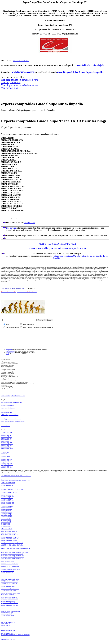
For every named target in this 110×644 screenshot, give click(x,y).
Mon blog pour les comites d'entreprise (11, 419)
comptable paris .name (7, 465)
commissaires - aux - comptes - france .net (12, 543)
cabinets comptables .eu (7, 498)
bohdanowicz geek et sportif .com (10, 415)
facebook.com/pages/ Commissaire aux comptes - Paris (15, 480)
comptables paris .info (7, 509)
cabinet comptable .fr (6, 614)
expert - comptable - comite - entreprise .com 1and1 (14, 553)
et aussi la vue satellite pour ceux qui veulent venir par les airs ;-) (57, 248)
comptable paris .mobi (7, 468)
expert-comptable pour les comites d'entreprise (13, 422)
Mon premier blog (9, 88)
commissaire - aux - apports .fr (9, 583)
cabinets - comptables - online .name (10, 593)
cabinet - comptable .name (8, 586)
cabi (2, 492)
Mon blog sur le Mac (11, 83)
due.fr (8, 354)
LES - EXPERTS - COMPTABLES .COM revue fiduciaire (16, 476)
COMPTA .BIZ (5, 452)
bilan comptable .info (6, 437)
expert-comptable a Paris (7, 405)
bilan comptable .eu (6, 440)
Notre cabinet (30, 223)
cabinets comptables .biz (7, 496)
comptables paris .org (7, 516)
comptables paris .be (6, 515)
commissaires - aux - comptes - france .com (12, 546)
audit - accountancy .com (8, 561)
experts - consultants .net (7, 571)
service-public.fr (10, 352)
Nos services (11, 228)
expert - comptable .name (8, 594)
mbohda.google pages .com (8, 631)
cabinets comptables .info (8, 501)
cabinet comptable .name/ (8, 615)
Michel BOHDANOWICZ (23, 72)
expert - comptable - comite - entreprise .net (12, 555)
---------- (3, 618)
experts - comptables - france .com (10, 537)
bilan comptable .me (6, 445)
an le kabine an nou (21, 61)
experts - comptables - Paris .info (10, 606)
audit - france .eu (5, 624)
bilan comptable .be (6, 447)
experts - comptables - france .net (10, 539)
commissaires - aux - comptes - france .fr (12, 544)
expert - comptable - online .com (9, 599)
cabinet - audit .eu (6, 625)
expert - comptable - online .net (9, 597)
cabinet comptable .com (7, 613)
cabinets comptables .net (7, 502)
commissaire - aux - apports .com (10, 581)
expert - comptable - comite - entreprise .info (13, 557)
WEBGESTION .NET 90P (8, 639)
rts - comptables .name (9, 601)
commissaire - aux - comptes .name (10, 567)
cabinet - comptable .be (7, 485)
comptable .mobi (5, 456)
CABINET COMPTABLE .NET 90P (11, 611)
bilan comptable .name (7, 444)
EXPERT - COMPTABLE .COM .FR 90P (12, 490)
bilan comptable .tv (6, 441)
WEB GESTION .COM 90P (8, 622)
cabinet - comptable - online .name (10, 589)
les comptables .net (6, 526)
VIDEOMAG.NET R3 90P (8, 483)
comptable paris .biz (6, 461)
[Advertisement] (14, 335)
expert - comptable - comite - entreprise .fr (12, 554)
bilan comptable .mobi (7, 448)
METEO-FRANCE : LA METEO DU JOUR (57, 244)
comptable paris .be (6, 466)
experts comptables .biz (7, 572)
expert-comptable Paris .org (8, 408)
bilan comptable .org (6, 438)
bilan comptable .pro (6, 442)
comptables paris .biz (6, 513)
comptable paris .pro (6, 463)
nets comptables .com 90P (10, 492)
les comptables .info (6, 522)
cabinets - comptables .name (8, 590)
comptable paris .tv (6, 462)
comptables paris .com (7, 506)
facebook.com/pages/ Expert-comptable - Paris (13, 396)
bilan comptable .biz (6, 435)
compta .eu (4, 454)
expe (2, 601)
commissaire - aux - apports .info (10, 564)
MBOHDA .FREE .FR (7, 633)
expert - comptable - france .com (9, 534)
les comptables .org (6, 520)
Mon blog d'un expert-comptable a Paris (11, 403)
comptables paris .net (6, 508)
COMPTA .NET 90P (6, 433)
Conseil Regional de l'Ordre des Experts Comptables (80, 72)
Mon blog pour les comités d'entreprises (20, 85)
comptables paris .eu (6, 512)
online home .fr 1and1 (7, 529)
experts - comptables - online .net (10, 603)
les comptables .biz (6, 519)
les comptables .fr (6, 523)
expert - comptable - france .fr (9, 533)
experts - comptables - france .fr (9, 540)
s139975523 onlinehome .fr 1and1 (10, 579)
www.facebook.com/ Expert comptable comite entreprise (16, 548)
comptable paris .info (6, 459)
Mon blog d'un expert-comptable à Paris (20, 80)
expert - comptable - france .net (9, 532)
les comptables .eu (6, 525)
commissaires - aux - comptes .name (10, 569)
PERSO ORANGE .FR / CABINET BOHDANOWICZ (15, 635)
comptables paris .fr (6, 511)
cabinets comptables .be (7, 495)
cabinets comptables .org (7, 504)
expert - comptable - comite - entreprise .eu (12, 558)
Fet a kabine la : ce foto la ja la (91, 65)
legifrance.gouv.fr (11, 351)
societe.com (9, 350)
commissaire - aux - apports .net (9, 582)
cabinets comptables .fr (7, 499)
